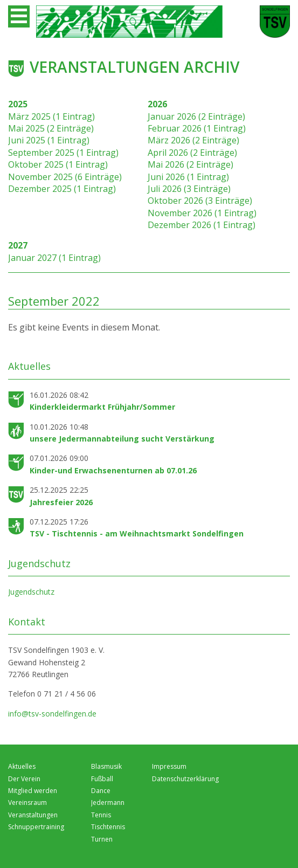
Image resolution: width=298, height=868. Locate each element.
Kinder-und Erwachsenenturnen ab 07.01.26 (113, 470)
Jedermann (108, 802)
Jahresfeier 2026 (61, 502)
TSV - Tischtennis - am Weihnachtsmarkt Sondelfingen (137, 533)
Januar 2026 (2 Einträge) (196, 116)
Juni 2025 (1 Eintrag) (49, 140)
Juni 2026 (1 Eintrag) (188, 177)
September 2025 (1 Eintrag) (63, 153)
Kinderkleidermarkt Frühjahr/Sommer (102, 407)
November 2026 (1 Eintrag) (202, 213)
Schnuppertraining (36, 827)
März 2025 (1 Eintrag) (51, 116)
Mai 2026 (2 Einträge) (190, 164)
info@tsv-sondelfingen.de (52, 714)
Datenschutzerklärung (185, 779)
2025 (18, 104)
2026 (157, 104)
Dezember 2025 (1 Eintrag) (62, 189)
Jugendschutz (31, 592)
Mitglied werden (33, 791)
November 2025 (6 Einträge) (65, 177)
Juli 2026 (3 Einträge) (189, 189)
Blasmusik (106, 766)
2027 (18, 245)
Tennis (101, 815)
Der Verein (24, 779)
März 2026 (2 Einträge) (193, 140)
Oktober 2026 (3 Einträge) (200, 201)
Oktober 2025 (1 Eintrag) (58, 164)
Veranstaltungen (33, 815)
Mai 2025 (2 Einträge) (51, 128)
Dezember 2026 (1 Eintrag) (202, 225)
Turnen (102, 839)
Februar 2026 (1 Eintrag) (197, 128)
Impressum (169, 766)
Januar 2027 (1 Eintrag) (54, 258)
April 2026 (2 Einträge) (192, 153)
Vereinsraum (27, 802)
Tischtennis (108, 827)
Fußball (102, 779)
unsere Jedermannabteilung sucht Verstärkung (122, 439)
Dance (101, 791)
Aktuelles (22, 766)
